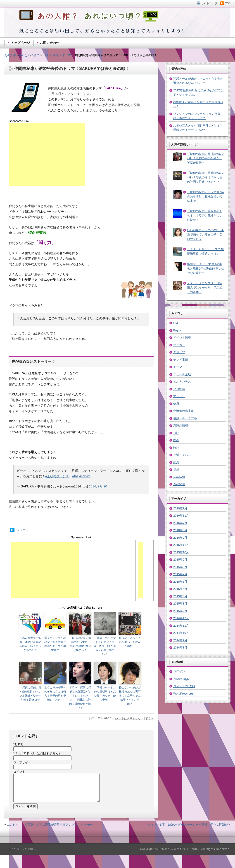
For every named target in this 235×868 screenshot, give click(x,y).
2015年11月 (181, 545)
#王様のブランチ (57, 476)
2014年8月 (180, 648)
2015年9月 (180, 560)
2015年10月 (181, 552)
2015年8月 (180, 567)
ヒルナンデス (182, 382)
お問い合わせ (50, 43)
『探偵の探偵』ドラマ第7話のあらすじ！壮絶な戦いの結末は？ (205, 196)
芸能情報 (179, 477)
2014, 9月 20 (98, 486)
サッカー (179, 345)
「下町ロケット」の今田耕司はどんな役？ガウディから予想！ (105, 694)
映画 (176, 440)
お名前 (18, 744)
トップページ (20, 43)
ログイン (179, 671)
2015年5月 (180, 589)
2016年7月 (180, 523)
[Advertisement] (47, 155)
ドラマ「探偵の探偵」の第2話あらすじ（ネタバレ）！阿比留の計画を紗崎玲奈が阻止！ (80, 698)
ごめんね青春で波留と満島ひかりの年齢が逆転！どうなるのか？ (30, 644)
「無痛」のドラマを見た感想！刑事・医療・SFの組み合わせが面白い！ (105, 646)
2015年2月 (180, 611)
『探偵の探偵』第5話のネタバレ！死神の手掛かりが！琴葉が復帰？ (205, 158)
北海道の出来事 (184, 411)
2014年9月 (180, 640)
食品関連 (179, 484)
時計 (176, 448)
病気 (176, 462)
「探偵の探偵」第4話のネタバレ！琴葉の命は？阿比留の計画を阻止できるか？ (205, 177)
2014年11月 (181, 626)
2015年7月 (180, 574)
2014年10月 (181, 633)
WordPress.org (183, 694)
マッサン (179, 396)
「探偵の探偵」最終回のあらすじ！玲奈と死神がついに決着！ (205, 215)
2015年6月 (180, 582)
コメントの (184, 686)
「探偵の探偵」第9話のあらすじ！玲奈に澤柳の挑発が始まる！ (80, 644)
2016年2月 (180, 538)
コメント (19, 772)
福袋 (176, 470)
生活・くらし (182, 455)
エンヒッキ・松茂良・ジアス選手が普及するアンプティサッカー (49, 830)
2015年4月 (180, 596)
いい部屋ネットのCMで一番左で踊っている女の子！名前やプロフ (205, 235)
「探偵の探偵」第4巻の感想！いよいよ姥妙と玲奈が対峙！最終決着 (30, 694)
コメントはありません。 (128, 718)
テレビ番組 (181, 360)
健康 (176, 404)
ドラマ (150, 718)
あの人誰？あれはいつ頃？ (22, 55)
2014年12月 (181, 618)
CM (176, 323)
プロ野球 (179, 389)
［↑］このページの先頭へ (20, 854)
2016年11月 (181, 516)
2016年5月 (180, 530)
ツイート (23, 530)
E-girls (177, 330)
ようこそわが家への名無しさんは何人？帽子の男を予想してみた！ (55, 694)
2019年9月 (180, 508)
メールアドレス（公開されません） (37, 753)
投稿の (181, 679)
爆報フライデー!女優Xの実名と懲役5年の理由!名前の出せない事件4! (206, 268)
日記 (176, 433)
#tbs (75, 476)
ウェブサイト (22, 762)
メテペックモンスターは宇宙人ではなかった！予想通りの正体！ (205, 288)
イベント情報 (182, 338)
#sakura (85, 476)
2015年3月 (180, 604)
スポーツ (179, 352)
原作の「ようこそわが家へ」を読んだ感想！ (130, 642)
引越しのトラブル (185, 418)
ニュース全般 (182, 374)
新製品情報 (181, 426)
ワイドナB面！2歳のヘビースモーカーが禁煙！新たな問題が (188, 830)
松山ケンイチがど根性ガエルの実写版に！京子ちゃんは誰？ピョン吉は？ (130, 696)
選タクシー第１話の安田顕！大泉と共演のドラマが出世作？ (55, 644)
